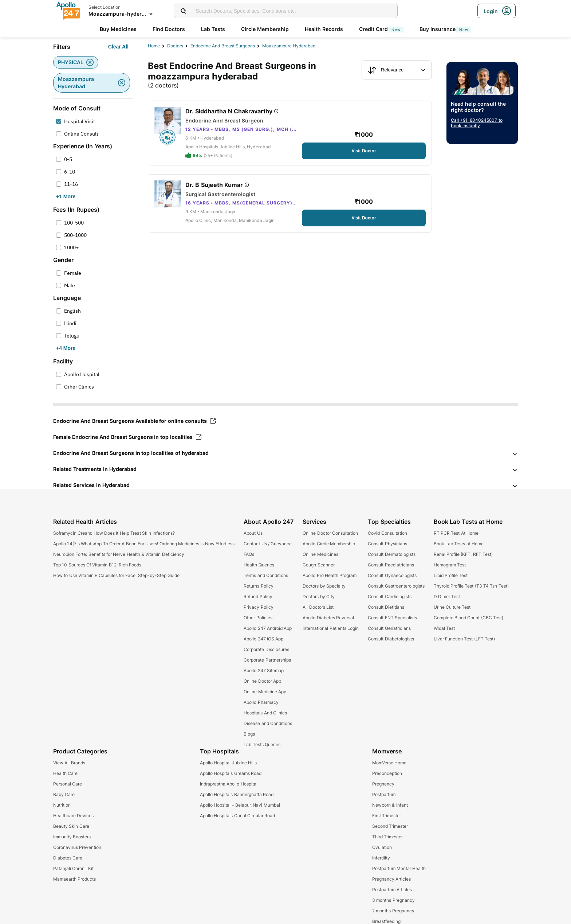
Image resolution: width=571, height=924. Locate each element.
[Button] (118, 47)
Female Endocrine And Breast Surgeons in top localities (127, 437)
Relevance (386, 70)
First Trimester (387, 816)
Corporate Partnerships (267, 660)
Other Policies (258, 618)
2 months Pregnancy (393, 911)
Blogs (249, 734)
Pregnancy (383, 784)
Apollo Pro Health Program (330, 575)
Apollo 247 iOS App (263, 639)
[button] (285, 453)
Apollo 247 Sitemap (264, 670)
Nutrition (62, 805)
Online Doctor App (262, 681)
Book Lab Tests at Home (459, 544)
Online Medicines (320, 554)
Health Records (324, 29)
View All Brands (69, 763)
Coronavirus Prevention (77, 847)
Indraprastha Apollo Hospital (229, 784)
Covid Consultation (387, 533)
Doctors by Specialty (324, 586)
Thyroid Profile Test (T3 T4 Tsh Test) (471, 586)
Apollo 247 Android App (268, 628)
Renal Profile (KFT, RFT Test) (463, 554)
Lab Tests (213, 29)
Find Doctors (169, 29)
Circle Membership (265, 29)
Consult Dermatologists (391, 554)
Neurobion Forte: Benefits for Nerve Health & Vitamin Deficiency (119, 554)
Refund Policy (258, 596)
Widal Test (444, 628)
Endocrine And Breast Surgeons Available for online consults (134, 421)
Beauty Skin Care (71, 826)
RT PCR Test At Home (456, 533)
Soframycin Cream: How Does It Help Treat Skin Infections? (114, 533)
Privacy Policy (258, 607)
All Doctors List (318, 607)
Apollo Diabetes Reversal (328, 618)
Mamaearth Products (74, 879)
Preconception (387, 773)
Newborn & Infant (390, 805)
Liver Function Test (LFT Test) (464, 639)
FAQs (249, 554)
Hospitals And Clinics (265, 713)
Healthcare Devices (73, 816)
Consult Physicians (387, 544)
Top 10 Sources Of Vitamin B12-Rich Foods (97, 565)
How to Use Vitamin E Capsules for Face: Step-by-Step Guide (116, 575)
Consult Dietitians (386, 607)
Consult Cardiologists (389, 596)
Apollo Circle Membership (329, 544)
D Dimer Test (447, 596)
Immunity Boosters (72, 837)
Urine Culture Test (452, 607)
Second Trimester (390, 826)
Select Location (105, 7)
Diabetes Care (68, 858)
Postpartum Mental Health (399, 868)
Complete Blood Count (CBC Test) (468, 618)
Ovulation (382, 847)
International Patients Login (331, 628)
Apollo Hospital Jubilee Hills (228, 763)
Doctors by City (319, 596)
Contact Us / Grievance (268, 544)
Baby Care (64, 794)
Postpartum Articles (392, 890)
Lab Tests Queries (262, 744)
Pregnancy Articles (391, 879)
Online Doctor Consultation (330, 533)
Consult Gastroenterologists (396, 586)
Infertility (381, 858)
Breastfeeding (386, 921)
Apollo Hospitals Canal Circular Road (237, 816)
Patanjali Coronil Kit (73, 868)
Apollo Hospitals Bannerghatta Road (237, 794)
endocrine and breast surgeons (223, 46)
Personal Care (68, 784)
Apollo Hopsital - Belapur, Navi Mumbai (240, 805)
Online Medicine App (265, 692)
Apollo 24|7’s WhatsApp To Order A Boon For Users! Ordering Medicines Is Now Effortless (144, 544)
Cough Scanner (318, 565)
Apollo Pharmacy (261, 702)
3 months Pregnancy (393, 900)
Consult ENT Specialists (392, 618)
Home (154, 46)
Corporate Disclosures (266, 649)
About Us (253, 533)
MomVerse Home (389, 763)
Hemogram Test (450, 565)
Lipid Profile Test (451, 575)
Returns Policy (258, 586)
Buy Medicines (118, 29)
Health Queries (259, 565)
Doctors (175, 46)
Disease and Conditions (268, 723)
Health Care (65, 773)
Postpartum (384, 794)
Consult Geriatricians (389, 628)
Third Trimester (387, 837)
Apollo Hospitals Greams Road (231, 773)
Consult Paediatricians (391, 565)
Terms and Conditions (266, 575)
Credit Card (381, 29)
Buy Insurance (445, 29)
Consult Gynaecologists (392, 575)
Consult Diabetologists (391, 639)
